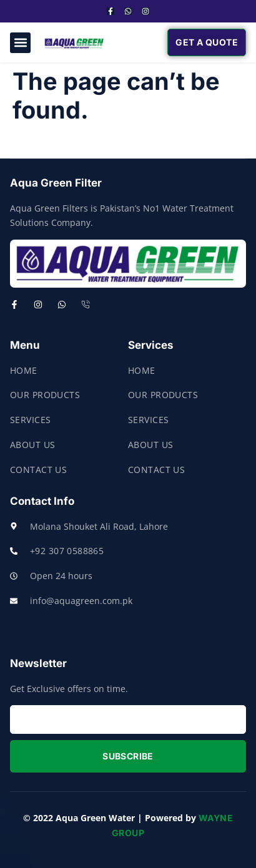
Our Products (45, 395)
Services (30, 420)
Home (24, 370)
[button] (20, 43)
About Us (32, 445)
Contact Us (38, 470)
